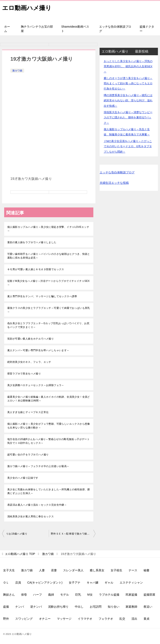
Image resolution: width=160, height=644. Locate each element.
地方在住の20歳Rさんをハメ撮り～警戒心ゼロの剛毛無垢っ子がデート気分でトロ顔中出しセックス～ (48, 441)
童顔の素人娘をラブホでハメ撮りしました (32, 242)
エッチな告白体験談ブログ (115, 29)
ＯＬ (6, 583)
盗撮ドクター (147, 29)
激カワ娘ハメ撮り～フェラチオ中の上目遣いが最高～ (38, 466)
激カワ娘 (17, 71)
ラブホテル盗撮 (109, 595)
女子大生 (9, 570)
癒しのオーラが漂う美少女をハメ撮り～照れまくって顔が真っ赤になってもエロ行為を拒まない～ (128, 83)
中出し (79, 607)
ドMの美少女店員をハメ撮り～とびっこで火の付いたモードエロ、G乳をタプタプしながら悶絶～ (128, 146)
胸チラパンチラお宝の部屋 (37, 29)
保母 (24, 595)
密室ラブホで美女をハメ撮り (24, 374)
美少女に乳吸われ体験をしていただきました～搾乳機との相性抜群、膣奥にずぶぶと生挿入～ (49, 491)
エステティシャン (131, 583)
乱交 (122, 619)
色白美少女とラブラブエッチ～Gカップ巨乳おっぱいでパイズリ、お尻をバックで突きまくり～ (48, 325)
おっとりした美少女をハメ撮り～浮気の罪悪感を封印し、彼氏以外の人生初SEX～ (128, 66)
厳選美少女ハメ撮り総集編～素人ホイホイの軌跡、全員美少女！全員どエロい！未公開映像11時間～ (49, 399)
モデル (65, 595)
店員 (18, 583)
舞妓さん (9, 595)
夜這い (148, 607)
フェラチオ (106, 619)
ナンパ (20, 607)
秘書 (146, 570)
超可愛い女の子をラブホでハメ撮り (28, 455)
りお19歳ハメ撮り (17, 534)
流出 (134, 619)
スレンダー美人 (73, 570)
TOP (20, 554)
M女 (90, 595)
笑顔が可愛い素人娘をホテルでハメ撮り (31, 339)
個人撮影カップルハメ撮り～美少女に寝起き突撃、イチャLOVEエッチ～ (48, 229)
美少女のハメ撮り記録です (23, 478)
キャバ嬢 (92, 583)
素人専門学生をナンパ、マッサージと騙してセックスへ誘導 (42, 296)
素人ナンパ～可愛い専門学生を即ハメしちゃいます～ (38, 350)
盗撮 (6, 607)
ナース (133, 570)
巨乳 (78, 595)
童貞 (146, 619)
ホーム (7, 29)
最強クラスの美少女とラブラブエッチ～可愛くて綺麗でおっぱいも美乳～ (49, 310)
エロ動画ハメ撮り (28, 7)
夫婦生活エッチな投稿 (114, 183)
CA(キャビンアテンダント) (45, 583)
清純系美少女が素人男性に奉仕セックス (31, 516)
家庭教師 (131, 607)
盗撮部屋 (149, 595)
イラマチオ (85, 619)
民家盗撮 (131, 595)
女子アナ (75, 583)
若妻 (54, 570)
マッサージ (64, 619)
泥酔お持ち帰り (58, 607)
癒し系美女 (97, 570)
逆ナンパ (36, 607)
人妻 (42, 570)
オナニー (45, 619)
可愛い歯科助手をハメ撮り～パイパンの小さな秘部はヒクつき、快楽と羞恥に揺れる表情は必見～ (49, 256)
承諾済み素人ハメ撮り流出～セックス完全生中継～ (37, 505)
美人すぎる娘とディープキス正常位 (28, 412)
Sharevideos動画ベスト (75, 29)
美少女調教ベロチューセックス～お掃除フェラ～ (36, 385)
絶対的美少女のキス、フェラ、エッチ (29, 362)
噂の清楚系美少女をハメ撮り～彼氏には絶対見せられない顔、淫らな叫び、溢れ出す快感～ (128, 100)
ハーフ (37, 595)
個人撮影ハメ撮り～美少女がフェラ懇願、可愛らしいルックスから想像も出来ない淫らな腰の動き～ (49, 426)
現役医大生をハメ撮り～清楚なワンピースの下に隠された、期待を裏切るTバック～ (128, 117)
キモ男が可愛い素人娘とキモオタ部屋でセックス (36, 269)
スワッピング (24, 619)
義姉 (51, 595)
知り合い (114, 607)
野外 (6, 619)
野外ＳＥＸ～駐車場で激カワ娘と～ (71, 534)
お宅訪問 (96, 607)
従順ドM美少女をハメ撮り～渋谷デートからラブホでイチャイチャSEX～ (48, 283)
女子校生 (116, 570)
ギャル (109, 583)
